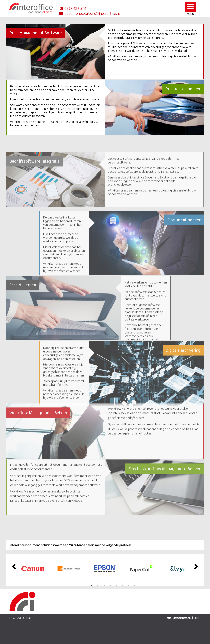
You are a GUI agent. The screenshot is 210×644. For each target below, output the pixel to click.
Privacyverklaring (20, 618)
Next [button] (196, 566)
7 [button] (128, 586)
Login (197, 618)
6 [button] (122, 586)
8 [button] (135, 586)
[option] (33, 569)
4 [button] (110, 586)
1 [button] (92, 586)
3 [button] (104, 586)
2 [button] (98, 586)
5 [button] (116, 586)
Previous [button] (14, 566)
